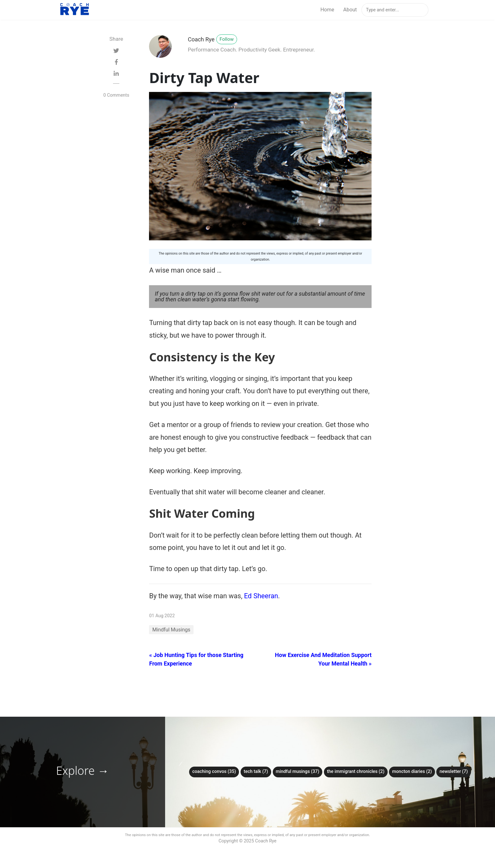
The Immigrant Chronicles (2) (356, 772)
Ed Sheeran (261, 596)
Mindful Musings (171, 630)
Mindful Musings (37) (298, 772)
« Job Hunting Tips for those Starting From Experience (196, 659)
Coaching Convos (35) (214, 772)
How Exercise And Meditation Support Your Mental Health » (323, 659)
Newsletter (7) (453, 772)
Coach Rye (201, 39)
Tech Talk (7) (256, 772)
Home (327, 10)
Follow (227, 39)
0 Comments (116, 95)
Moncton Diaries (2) (412, 772)
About (350, 10)
